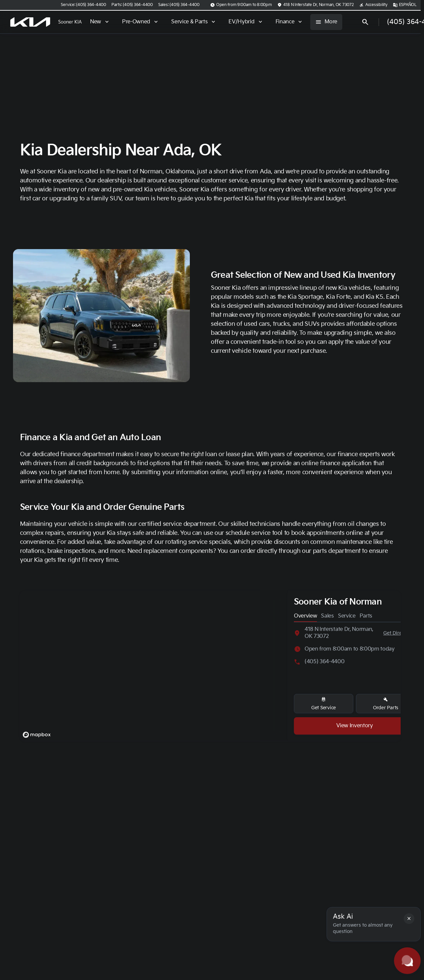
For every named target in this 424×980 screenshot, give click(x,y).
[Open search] (365, 22)
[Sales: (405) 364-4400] (179, 5)
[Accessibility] (373, 5)
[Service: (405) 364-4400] (83, 5)
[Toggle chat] (407, 961)
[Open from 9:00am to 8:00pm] (241, 5)
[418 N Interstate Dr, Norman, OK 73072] (316, 5)
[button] (409, 919)
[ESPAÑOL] (405, 5)
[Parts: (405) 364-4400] (132, 5)
